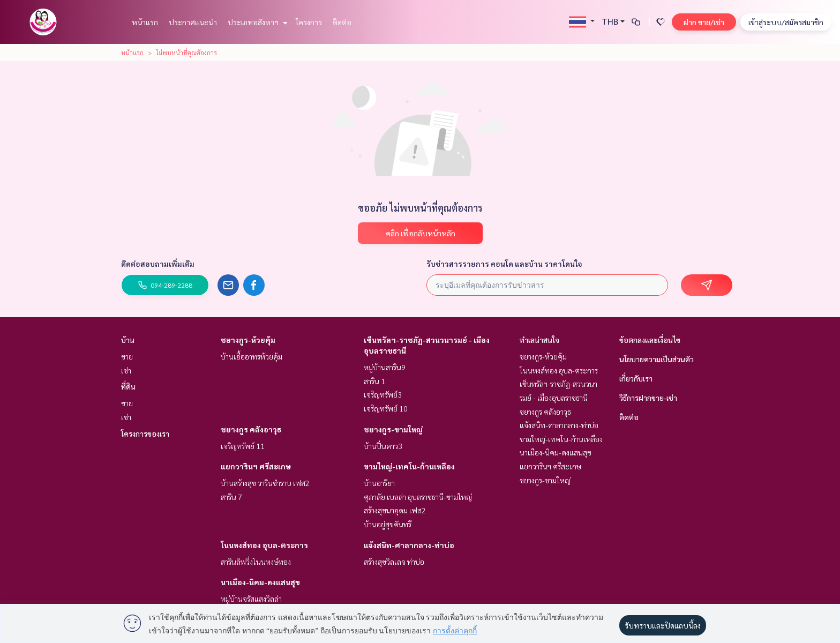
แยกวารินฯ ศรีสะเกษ (256, 466)
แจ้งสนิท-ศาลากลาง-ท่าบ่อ (409, 545)
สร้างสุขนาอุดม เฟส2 (395, 510)
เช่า (126, 370)
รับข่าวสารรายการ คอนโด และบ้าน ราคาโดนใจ (504, 264)
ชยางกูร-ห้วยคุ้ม (248, 340)
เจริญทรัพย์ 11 (243, 446)
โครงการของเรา (145, 433)
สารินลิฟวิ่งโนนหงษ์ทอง (256, 562)
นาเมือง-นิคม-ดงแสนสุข (260, 582)
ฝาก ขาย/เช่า (704, 22)
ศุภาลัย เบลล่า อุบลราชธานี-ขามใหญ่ (418, 497)
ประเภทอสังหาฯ (256, 22)
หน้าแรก (145, 22)
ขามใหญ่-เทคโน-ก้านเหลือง (409, 466)
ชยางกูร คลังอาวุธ (251, 429)
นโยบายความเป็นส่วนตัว (657, 359)
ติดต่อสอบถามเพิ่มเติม (158, 264)
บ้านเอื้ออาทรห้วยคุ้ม (252, 356)
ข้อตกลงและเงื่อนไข (650, 340)
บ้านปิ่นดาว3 (383, 446)
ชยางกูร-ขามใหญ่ (393, 429)
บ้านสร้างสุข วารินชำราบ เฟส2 (265, 483)
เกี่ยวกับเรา (636, 378)
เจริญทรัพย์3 (383, 394)
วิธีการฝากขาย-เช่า (648, 398)
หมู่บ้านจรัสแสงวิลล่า (251, 599)
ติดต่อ (342, 22)
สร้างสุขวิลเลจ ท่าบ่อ (394, 562)
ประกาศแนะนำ (193, 22)
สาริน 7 (231, 497)
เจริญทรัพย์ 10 (386, 408)
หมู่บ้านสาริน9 (385, 367)
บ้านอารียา (379, 483)
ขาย (127, 356)
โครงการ (309, 22)
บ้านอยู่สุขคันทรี (388, 524)
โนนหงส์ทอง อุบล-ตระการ (264, 545)
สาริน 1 (374, 381)
